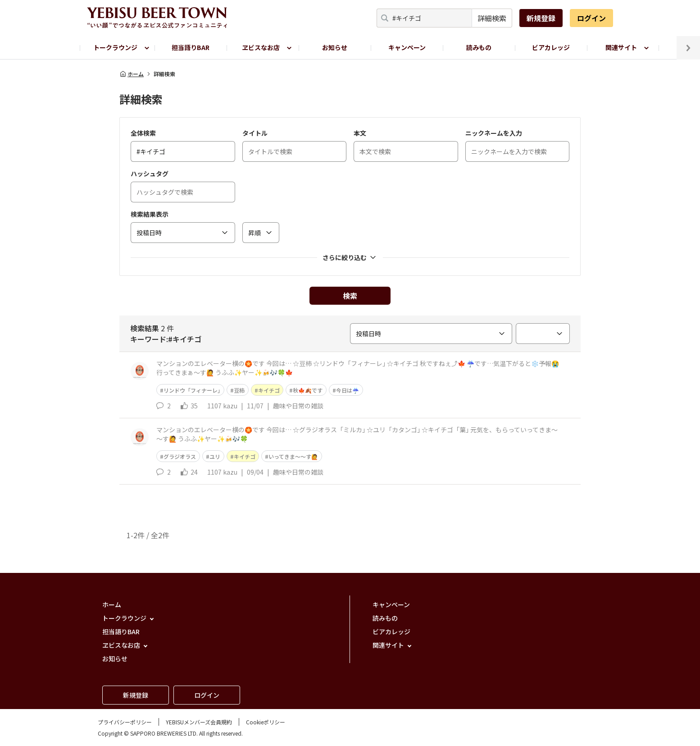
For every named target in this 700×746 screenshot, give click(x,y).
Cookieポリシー (266, 722)
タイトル (255, 133)
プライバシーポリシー (125, 722)
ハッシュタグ (150, 174)
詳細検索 (492, 18)
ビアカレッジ (551, 47)
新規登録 (541, 18)
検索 (350, 296)
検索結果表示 (150, 214)
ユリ (215, 456)
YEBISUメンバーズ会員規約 (199, 722)
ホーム (132, 74)
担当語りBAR (191, 47)
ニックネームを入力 (494, 133)
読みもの (479, 47)
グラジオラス (180, 456)
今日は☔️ (348, 390)
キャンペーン (407, 47)
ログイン (591, 18)
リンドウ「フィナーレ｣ (192, 390)
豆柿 (239, 390)
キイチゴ (269, 390)
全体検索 (143, 133)
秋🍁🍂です (308, 390)
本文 (360, 133)
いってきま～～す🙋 (293, 456)
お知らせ (335, 47)
